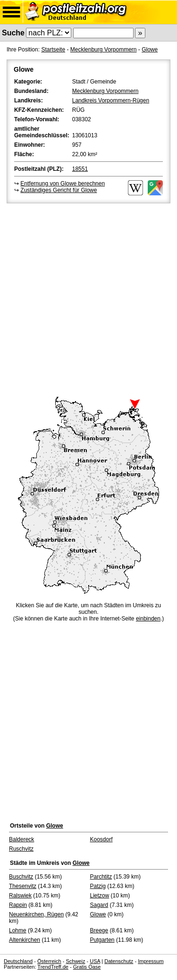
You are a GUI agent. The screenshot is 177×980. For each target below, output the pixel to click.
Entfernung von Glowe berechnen (63, 184)
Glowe (150, 50)
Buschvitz (21, 877)
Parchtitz (101, 877)
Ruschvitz (21, 849)
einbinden (148, 619)
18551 (80, 169)
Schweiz (75, 961)
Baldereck (21, 839)
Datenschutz (119, 961)
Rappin (18, 905)
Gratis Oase (87, 967)
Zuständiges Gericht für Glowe (59, 190)
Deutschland (18, 961)
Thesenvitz (23, 886)
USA (95, 961)
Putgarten (102, 940)
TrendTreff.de (53, 967)
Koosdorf (101, 839)
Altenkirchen (25, 940)
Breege (99, 930)
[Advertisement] (88, 298)
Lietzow (100, 896)
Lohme (18, 930)
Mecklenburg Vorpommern (104, 50)
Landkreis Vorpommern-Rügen (111, 101)
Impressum (151, 961)
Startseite (53, 50)
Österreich (49, 961)
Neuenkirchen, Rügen (36, 914)
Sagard (99, 905)
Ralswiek (20, 896)
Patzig (98, 886)
